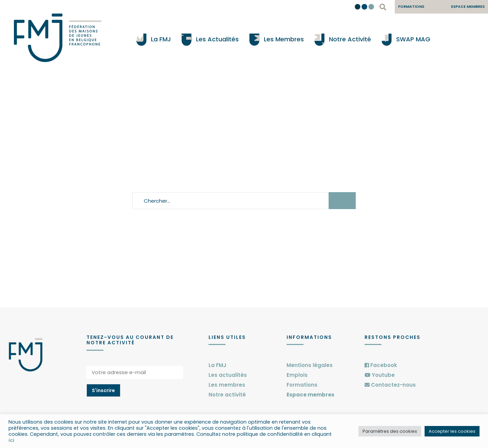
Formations (302, 385)
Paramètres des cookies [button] (390, 431)
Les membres (227, 385)
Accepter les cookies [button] (452, 431)
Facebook (381, 365)
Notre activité (227, 395)
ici (11, 440)
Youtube (380, 375)
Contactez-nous (390, 385)
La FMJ (217, 365)
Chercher (343, 201)
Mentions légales (310, 365)
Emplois (297, 375)
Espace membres (310, 395)
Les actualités (228, 375)
